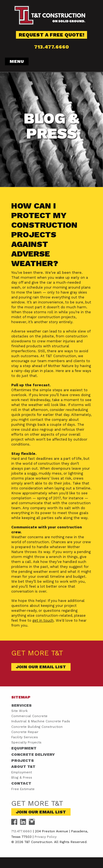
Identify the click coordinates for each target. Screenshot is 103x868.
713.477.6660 (51, 47)
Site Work (20, 711)
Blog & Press (22, 777)
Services (21, 705)
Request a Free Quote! (51, 35)
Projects (23, 760)
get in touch (43, 620)
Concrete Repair (25, 732)
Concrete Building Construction (37, 727)
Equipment (24, 748)
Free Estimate (23, 789)
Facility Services (25, 737)
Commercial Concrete (29, 716)
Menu (17, 61)
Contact (21, 783)
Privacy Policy (46, 837)
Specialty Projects (26, 742)
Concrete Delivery (33, 754)
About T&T (23, 766)
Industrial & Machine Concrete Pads (41, 721)
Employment (22, 772)
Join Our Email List (41, 667)
